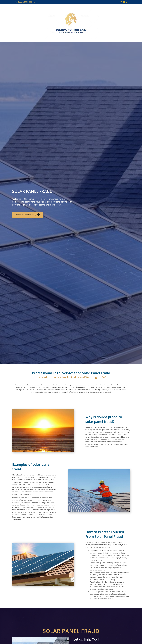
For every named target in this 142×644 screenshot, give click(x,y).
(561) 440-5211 (30, 2)
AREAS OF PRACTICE (49, 45)
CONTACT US (68, 45)
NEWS (80, 45)
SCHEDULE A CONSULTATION (101, 45)
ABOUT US (31, 45)
